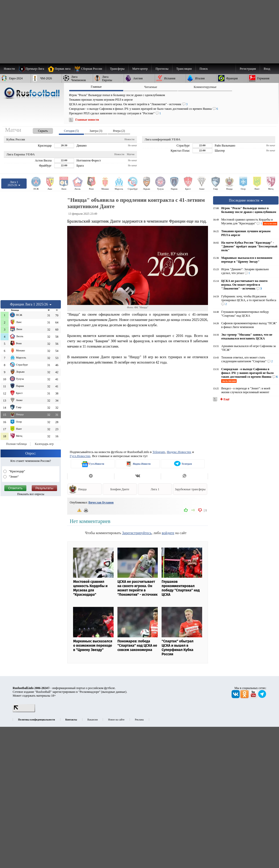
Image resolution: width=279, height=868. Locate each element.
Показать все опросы (31, 494)
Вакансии (93, 720)
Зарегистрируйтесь (137, 533)
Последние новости (246, 200)
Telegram (159, 452)
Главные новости (87, 120)
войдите (168, 533)
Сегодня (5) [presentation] (71, 131)
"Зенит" (13, 477)
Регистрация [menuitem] (248, 69)
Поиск (204, 69)
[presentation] (38, 130)
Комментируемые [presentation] (205, 87)
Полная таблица (16, 444)
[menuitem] (90, 69)
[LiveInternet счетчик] (24, 711)
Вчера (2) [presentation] (119, 131)
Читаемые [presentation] (151, 87)
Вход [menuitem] (267, 69)
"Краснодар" (17, 471)
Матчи (131, 154)
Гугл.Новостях (80, 456)
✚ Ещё (224, 399)
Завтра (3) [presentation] (96, 131)
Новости (129, 139)
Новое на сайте (116, 720)
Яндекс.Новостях (179, 452)
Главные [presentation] (96, 87)
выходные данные (114, 692)
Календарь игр (44, 444)
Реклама (139, 720)
